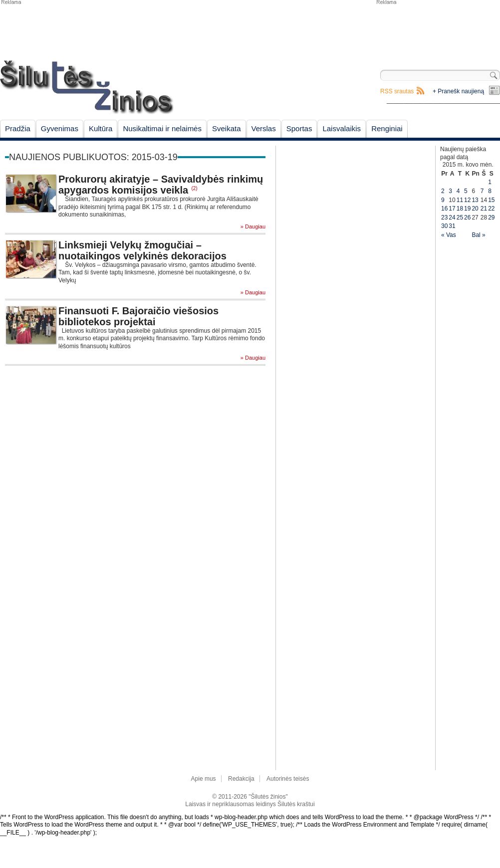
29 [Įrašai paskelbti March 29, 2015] (491, 217)
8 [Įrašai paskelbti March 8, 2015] (490, 191)
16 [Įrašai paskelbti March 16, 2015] (444, 209)
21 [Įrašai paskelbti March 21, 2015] (484, 209)
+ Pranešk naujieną (458, 91)
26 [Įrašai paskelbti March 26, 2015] (467, 217)
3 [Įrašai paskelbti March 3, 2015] (450, 191)
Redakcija (241, 779)
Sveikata (227, 128)
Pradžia (18, 128)
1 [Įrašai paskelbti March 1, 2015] (490, 182)
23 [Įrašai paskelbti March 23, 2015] (444, 217)
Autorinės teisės (288, 779)
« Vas (449, 235)
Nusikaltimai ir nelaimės (162, 128)
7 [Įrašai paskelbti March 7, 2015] (482, 191)
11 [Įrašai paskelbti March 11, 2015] (460, 200)
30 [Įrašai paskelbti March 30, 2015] (444, 226)
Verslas (264, 128)
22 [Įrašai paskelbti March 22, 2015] (491, 209)
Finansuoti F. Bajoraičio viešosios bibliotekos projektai (138, 316)
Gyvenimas (60, 128)
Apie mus (204, 779)
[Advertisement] (438, 30)
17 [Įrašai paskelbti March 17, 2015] (452, 209)
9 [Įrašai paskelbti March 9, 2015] (443, 200)
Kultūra (101, 128)
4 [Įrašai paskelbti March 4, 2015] (458, 191)
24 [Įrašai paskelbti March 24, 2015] (452, 217)
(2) (194, 188)
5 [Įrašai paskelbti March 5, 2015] (466, 191)
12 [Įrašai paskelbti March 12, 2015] (467, 200)
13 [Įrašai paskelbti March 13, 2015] (475, 200)
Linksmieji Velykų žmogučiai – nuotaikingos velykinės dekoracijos (142, 250)
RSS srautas (397, 91)
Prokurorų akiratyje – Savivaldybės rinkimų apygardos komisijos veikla (161, 185)
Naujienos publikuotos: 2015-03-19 (93, 157)
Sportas (299, 128)
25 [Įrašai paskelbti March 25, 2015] (460, 217)
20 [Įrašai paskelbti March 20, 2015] (475, 209)
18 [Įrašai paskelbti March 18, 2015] (460, 209)
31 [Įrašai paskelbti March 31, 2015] (452, 226)
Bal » (478, 235)
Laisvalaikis (342, 128)
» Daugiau (253, 227)
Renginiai (387, 128)
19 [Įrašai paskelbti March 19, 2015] (467, 209)
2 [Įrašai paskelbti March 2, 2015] (443, 191)
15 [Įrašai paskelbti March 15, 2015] (491, 200)
